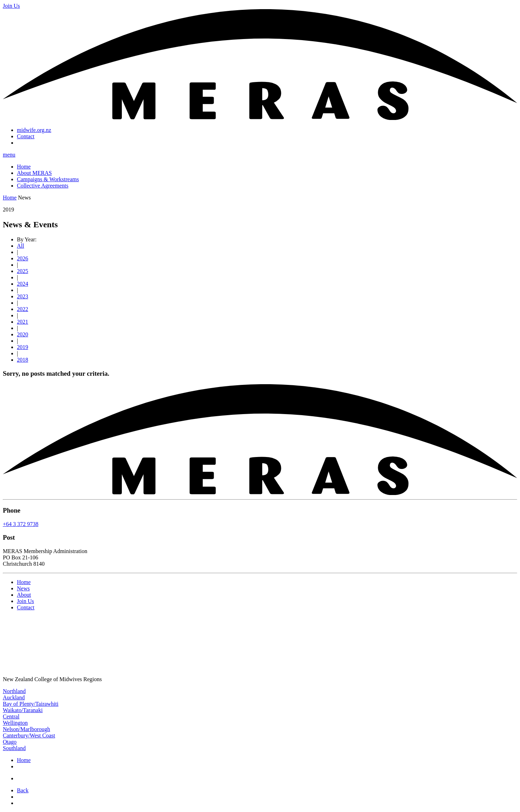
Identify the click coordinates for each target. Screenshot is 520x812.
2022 (23, 309)
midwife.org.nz (34, 130)
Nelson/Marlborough (26, 729)
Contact (26, 136)
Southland (14, 748)
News (23, 588)
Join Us (25, 601)
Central (11, 716)
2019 (23, 347)
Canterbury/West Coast (29, 735)
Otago (10, 742)
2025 (23, 271)
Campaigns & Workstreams (48, 179)
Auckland (14, 697)
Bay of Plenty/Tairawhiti (31, 704)
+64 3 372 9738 (21, 524)
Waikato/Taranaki (23, 710)
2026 (23, 258)
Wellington (15, 723)
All (20, 246)
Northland (14, 691)
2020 (23, 334)
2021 (23, 322)
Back (23, 790)
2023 (23, 296)
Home (24, 167)
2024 (23, 284)
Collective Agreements (43, 186)
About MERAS (34, 173)
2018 (23, 360)
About (24, 595)
